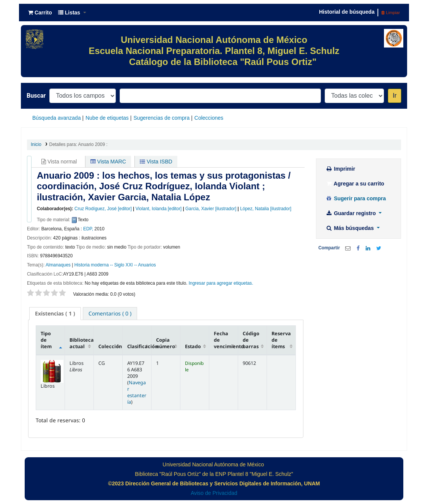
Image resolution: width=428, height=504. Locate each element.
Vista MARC (108, 162)
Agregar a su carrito (355, 184)
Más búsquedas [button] (350, 228)
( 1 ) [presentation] (55, 313)
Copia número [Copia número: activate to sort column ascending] (166, 343)
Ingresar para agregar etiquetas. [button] (221, 283)
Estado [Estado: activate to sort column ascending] (193, 346)
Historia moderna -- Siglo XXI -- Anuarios (115, 265)
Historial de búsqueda (347, 12)
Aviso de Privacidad (214, 493)
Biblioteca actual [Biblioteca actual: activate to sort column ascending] (81, 343)
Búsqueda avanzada (57, 118)
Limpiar (391, 13)
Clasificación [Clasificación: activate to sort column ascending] (139, 346)
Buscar (36, 96)
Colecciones (209, 118)
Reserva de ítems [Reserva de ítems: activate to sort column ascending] (281, 340)
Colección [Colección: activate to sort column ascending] (110, 346)
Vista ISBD (156, 162)
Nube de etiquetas (107, 118)
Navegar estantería (137, 392)
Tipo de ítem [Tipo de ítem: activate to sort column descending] (46, 340)
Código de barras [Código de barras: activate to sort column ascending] (251, 340)
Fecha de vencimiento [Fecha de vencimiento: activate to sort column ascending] (226, 340)
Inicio (36, 144)
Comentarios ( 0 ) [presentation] (110, 313)
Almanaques (58, 265)
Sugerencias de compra (161, 118)
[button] (40, 13)
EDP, (88, 229)
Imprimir (340, 169)
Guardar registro (351, 213)
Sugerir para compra (356, 198)
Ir (395, 96)
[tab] (55, 314)
